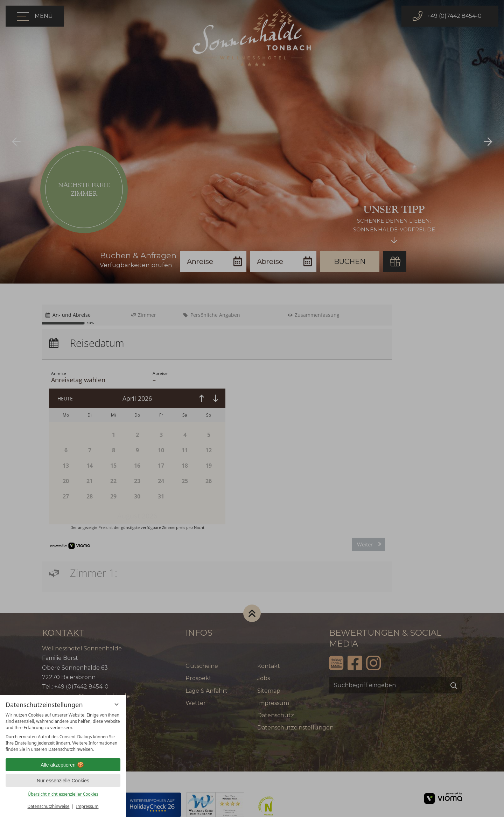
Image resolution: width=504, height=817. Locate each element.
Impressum (87, 806)
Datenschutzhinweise (49, 806)
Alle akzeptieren (63, 765)
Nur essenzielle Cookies (63, 781)
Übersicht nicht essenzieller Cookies (63, 794)
